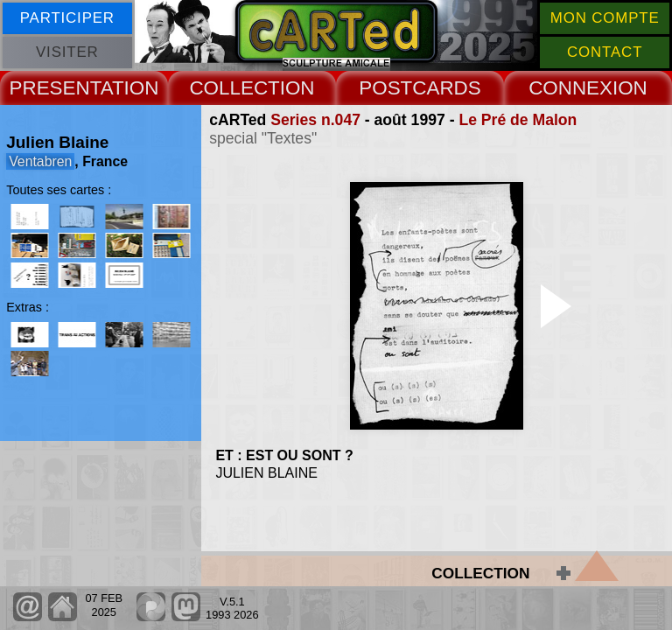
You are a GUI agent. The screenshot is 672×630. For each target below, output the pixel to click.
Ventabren (40, 161)
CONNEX (570, 88)
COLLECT (234, 88)
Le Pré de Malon (518, 120)
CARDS (446, 88)
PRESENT (55, 88)
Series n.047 (315, 120)
